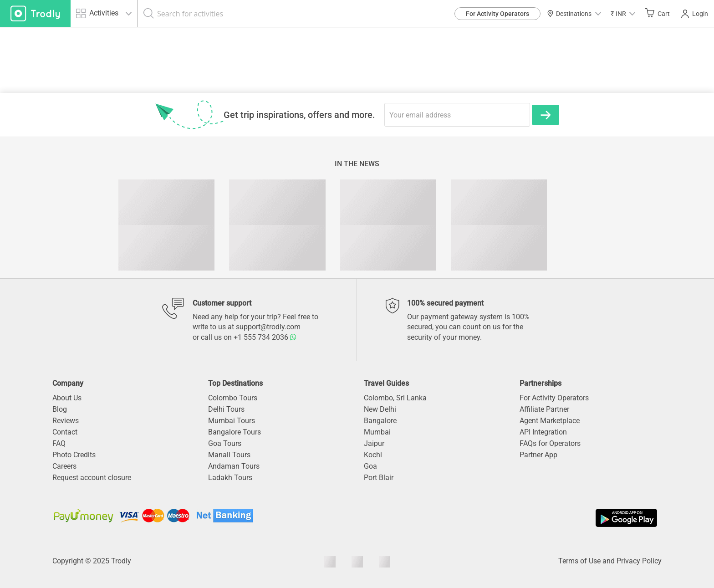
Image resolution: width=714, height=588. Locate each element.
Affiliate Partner (544, 409)
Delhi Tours (226, 409)
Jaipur (374, 443)
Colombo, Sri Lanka (395, 398)
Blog (60, 409)
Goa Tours (225, 443)
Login (695, 14)
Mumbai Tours (232, 421)
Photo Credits (74, 455)
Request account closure (92, 478)
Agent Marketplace (550, 421)
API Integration (543, 432)
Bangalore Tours (235, 432)
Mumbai (377, 432)
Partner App (538, 455)
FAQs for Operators (550, 443)
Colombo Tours (233, 398)
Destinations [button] (574, 14)
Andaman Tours (234, 466)
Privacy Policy (639, 561)
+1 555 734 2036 (265, 337)
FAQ (59, 443)
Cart (657, 13)
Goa (370, 466)
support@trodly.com (268, 327)
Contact (65, 432)
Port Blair (379, 478)
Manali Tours (229, 455)
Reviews (66, 421)
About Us (67, 398)
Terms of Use (579, 561)
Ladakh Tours (230, 478)
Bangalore (380, 421)
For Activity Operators (497, 14)
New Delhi (380, 409)
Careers (64, 466)
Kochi (373, 455)
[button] (623, 13)
